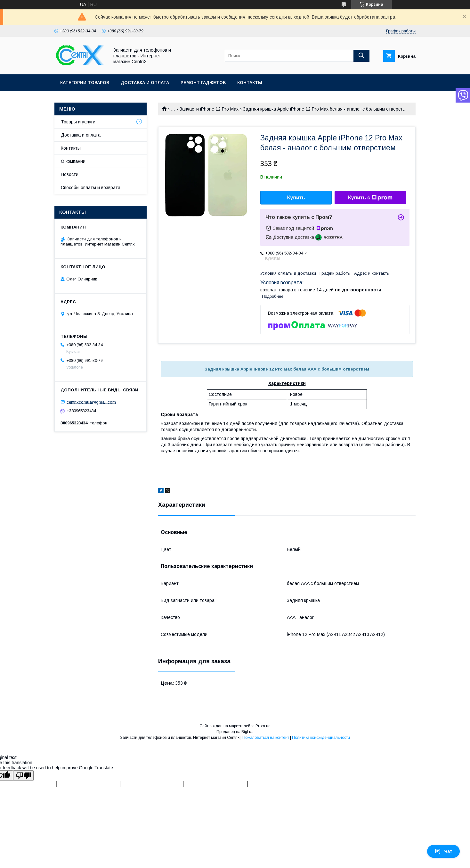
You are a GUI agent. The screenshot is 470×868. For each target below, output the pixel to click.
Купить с (370, 198)
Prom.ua (263, 726)
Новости (70, 174)
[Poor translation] (23, 776)
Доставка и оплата (145, 83)
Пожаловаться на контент (266, 738)
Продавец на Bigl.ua (235, 732)
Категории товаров (85, 83)
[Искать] (361, 56)
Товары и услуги (78, 122)
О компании (73, 161)
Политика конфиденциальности (321, 738)
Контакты (250, 83)
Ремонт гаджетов (203, 83)
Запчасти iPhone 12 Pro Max (209, 109)
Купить (296, 198)
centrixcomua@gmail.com (91, 402)
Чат (443, 851)
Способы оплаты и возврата (91, 188)
